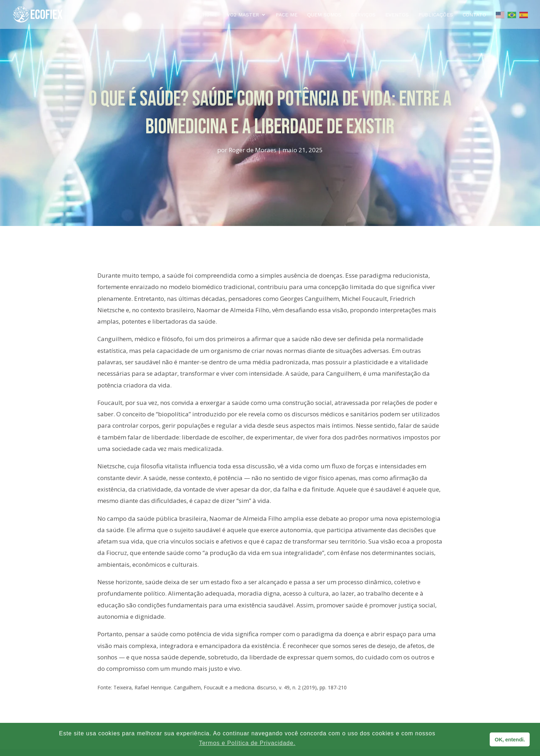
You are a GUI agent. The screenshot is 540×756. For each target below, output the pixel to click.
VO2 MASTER (243, 15)
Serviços (363, 15)
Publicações (436, 15)
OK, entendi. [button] (510, 740)
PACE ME (287, 15)
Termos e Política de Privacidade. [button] (247, 743)
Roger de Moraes (253, 150)
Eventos (397, 15)
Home (210, 15)
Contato (474, 15)
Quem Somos (324, 15)
